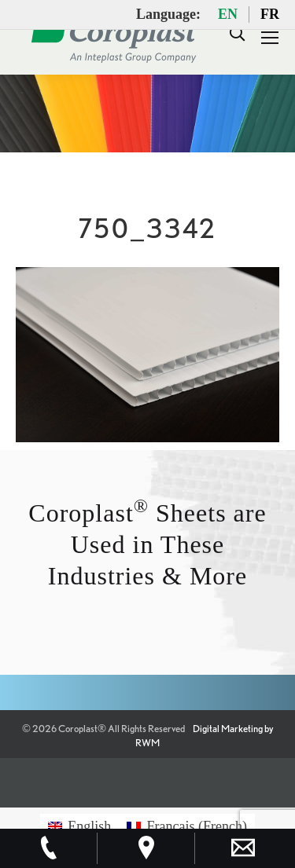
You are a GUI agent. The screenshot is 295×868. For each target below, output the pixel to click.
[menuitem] (79, 826)
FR (270, 14)
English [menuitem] (89, 826)
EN (228, 14)
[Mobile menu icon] (270, 38)
